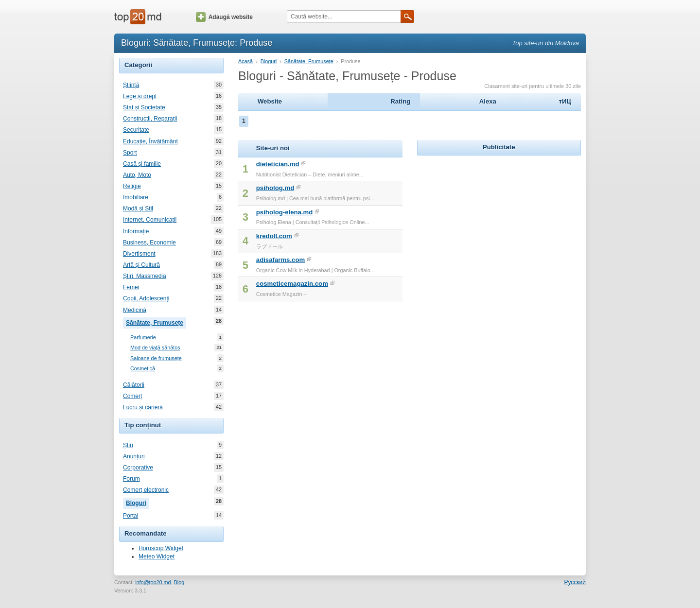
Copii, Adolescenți (146, 298)
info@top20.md (153, 582)
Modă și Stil (138, 208)
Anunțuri (134, 456)
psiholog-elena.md (285, 212)
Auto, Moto (137, 175)
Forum (131, 479)
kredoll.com (274, 236)
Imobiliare (136, 197)
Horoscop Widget (161, 548)
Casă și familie (142, 164)
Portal (131, 516)
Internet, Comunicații (150, 220)
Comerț (132, 396)
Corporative (138, 468)
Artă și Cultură (141, 265)
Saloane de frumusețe (156, 358)
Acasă (245, 61)
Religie (132, 186)
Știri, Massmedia (145, 276)
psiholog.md (275, 188)
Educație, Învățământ (150, 141)
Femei (131, 287)
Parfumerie (143, 338)
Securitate (136, 130)
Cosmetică (143, 369)
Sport (130, 153)
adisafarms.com (280, 260)
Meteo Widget (157, 556)
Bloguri (138, 502)
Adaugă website (224, 17)
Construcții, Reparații (150, 119)
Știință (131, 85)
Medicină (135, 310)
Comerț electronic (146, 490)
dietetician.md (278, 164)
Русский (575, 582)
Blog (179, 582)
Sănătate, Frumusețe (156, 322)
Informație (136, 231)
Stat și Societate (144, 107)
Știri (128, 445)
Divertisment (139, 254)
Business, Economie (149, 243)
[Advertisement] (499, 219)
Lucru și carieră (143, 407)
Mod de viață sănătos (155, 348)
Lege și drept (140, 96)
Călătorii (134, 385)
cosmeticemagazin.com (292, 284)
